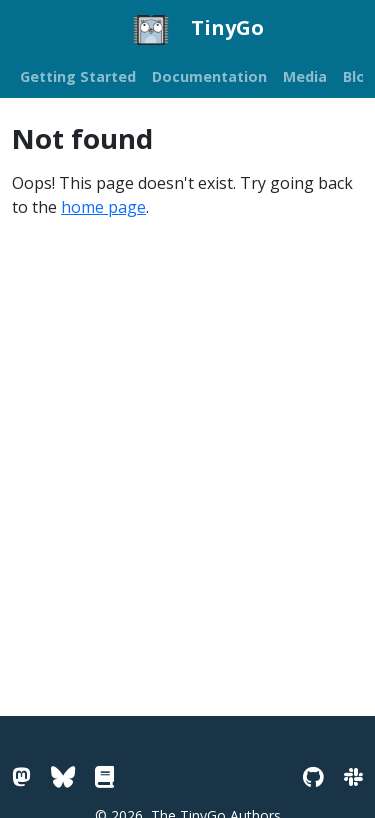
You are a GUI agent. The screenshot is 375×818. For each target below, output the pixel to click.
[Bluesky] (63, 776)
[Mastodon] (21, 776)
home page (103, 207)
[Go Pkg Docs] (104, 776)
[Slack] (353, 776)
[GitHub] (313, 776)
